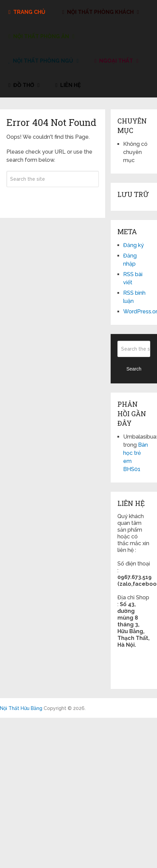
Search (52, 199)
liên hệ (68, 85)
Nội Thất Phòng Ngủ (41, 61)
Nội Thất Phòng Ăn (39, 36)
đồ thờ (21, 85)
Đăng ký (133, 245)
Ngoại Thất (114, 61)
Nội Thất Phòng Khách (98, 12)
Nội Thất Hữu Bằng (21, 708)
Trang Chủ (27, 12)
